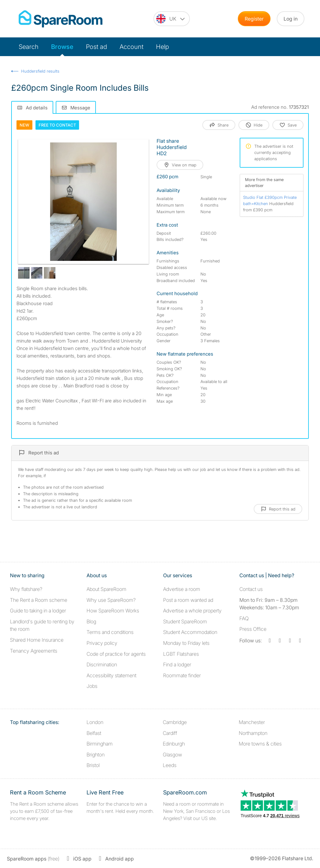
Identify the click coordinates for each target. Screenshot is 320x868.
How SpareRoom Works (113, 611)
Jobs (92, 686)
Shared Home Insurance (37, 640)
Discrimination (102, 664)
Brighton (96, 755)
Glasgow (172, 755)
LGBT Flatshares (181, 654)
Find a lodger (177, 664)
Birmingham (100, 744)
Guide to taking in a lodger (38, 611)
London (95, 722)
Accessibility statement (111, 675)
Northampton (253, 733)
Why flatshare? (26, 589)
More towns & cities (260, 744)
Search (29, 47)
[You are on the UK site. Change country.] (172, 19)
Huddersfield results (40, 71)
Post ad (96, 47)
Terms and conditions (110, 632)
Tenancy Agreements (34, 651)
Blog (91, 621)
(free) (33, 859)
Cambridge (175, 722)
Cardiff (170, 733)
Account (132, 47)
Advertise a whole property (192, 611)
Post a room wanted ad (188, 600)
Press (253, 629)
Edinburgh (174, 744)
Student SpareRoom (185, 621)
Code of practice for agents (116, 654)
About (106, 589)
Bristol (93, 765)
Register (254, 19)
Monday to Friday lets (186, 643)
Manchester (252, 722)
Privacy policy (102, 643)
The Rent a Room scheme (39, 600)
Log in (291, 19)
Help (162, 47)
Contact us (251, 589)
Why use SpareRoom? (111, 600)
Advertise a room (182, 589)
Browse (62, 47)
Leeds (170, 765)
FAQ (244, 618)
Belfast (94, 733)
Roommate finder (182, 675)
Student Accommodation (190, 632)
